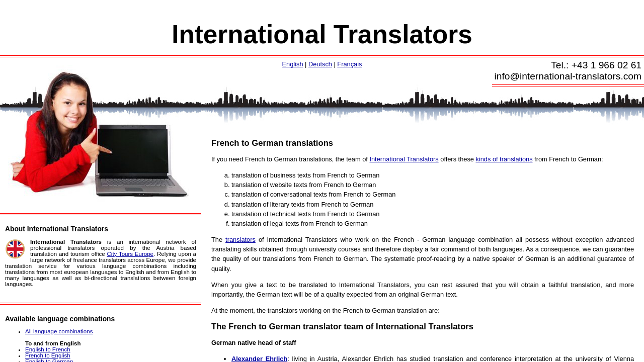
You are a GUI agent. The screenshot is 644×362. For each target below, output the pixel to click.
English (293, 64)
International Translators (322, 34)
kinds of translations (504, 159)
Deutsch (320, 64)
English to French (48, 349)
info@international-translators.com (568, 76)
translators (240, 240)
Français (349, 64)
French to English (48, 355)
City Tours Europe (130, 254)
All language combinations (59, 331)
